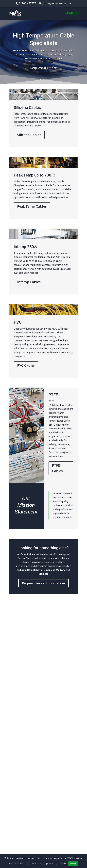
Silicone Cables (29, 135)
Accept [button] (73, 864)
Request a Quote (43, 68)
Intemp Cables (29, 282)
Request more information (43, 583)
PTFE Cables (57, 468)
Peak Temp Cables (32, 206)
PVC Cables (26, 365)
